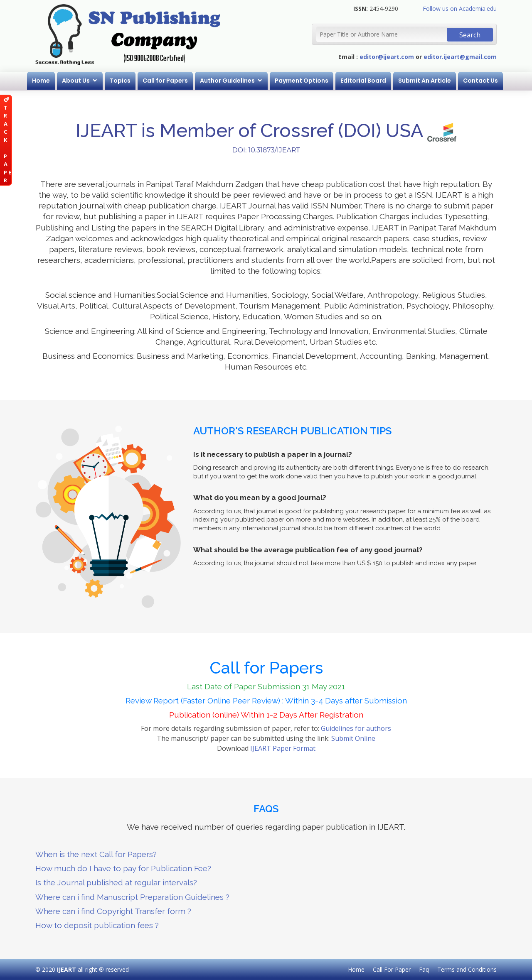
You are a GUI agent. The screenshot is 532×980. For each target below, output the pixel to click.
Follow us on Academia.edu (460, 9)
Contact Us (480, 81)
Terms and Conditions (467, 969)
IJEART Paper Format (283, 748)
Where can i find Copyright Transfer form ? (113, 911)
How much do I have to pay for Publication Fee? (123, 868)
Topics (120, 81)
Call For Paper (392, 969)
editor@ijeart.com (387, 57)
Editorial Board (363, 81)
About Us (76, 81)
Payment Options (302, 81)
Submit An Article (425, 81)
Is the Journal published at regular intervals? (116, 882)
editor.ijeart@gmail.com (460, 57)
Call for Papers (165, 81)
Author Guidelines (227, 81)
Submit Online (353, 738)
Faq (424, 969)
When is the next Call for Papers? (96, 854)
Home (41, 81)
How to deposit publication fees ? (97, 925)
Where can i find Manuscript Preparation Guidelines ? (132, 897)
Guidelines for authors (356, 728)
